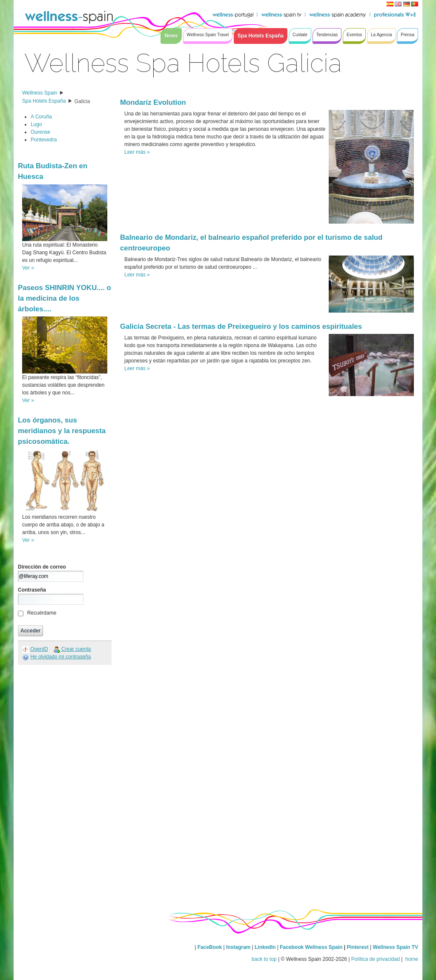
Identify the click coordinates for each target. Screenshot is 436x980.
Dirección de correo (42, 567)
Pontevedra (44, 140)
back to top (264, 959)
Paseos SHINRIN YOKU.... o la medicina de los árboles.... (65, 298)
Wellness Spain (40, 93)
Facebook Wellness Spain (311, 947)
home (411, 959)
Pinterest (358, 947)
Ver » (28, 268)
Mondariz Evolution (153, 102)
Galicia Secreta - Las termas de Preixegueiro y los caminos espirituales (241, 326)
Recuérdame (42, 613)
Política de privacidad (376, 959)
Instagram (238, 947)
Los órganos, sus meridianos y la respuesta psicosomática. (62, 431)
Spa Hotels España (44, 101)
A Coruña (41, 117)
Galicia (82, 101)
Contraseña (32, 590)
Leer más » (137, 152)
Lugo (36, 124)
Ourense (40, 132)
